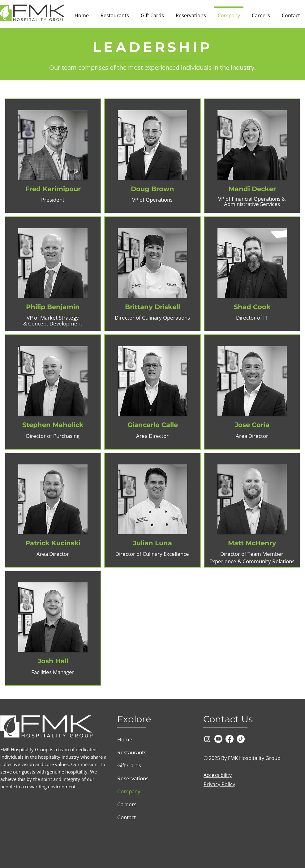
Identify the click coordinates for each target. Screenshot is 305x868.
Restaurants (132, 752)
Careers (127, 804)
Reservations (133, 778)
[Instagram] (207, 739)
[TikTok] (241, 739)
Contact (127, 817)
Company (129, 791)
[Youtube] (218, 739)
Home (125, 739)
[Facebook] (230, 739)
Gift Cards (129, 765)
